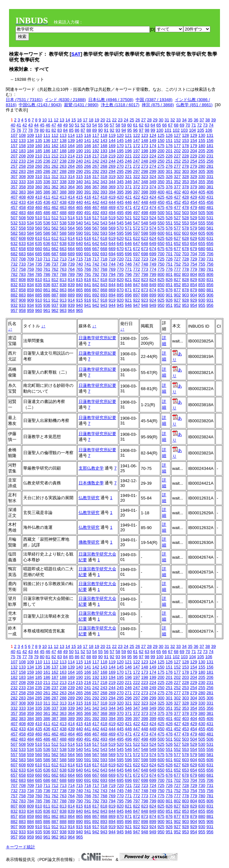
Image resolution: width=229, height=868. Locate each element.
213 (63, 156)
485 (39, 213)
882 (14, 295)
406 (210, 192)
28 (149, 120)
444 (112, 202)
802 (177, 274)
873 (145, 290)
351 (169, 182)
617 (96, 238)
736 (47, 264)
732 (14, 264)
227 (177, 156)
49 (65, 125)
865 (80, 290)
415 (80, 197)
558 (22, 228)
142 (96, 140)
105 (201, 130)
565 (80, 228)
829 (194, 280)
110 (39, 135)
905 (202, 295)
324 (153, 177)
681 (210, 249)
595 (120, 233)
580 (202, 228)
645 (120, 243)
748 (145, 264)
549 (153, 223)
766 (88, 269)
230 (202, 156)
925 (161, 300)
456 (210, 202)
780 (202, 269)
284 (31, 171)
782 (14, 274)
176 (169, 146)
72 (199, 125)
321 (129, 177)
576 (169, 228)
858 (22, 290)
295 (120, 171)
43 (30, 125)
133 (22, 140)
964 (71, 310)
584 (31, 233)
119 (112, 135)
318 (104, 177)
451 (169, 202)
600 (161, 233)
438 (63, 202)
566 (88, 228)
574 (153, 228)
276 (169, 166)
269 (112, 166)
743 (104, 264)
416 (88, 197)
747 (137, 264)
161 (47, 146)
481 (210, 207)
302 (177, 171)
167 (96, 146)
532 (14, 223)
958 (22, 310)
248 (145, 161)
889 (71, 295)
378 (186, 187)
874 (153, 290)
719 (112, 259)
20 (103, 120)
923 (145, 300)
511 (47, 218)
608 (22, 238)
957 (14, 310)
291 (88, 171)
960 (39, 310)
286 (47, 171)
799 (153, 274)
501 (169, 213)
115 (80, 135)
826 (169, 280)
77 (24, 130)
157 (14, 146)
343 (104, 182)
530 (202, 218)
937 (55, 305)
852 (177, 285)
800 (161, 274)
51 (77, 125)
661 (47, 249)
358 (22, 187)
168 (104, 146)
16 (79, 120)
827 (177, 280)
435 (39, 202)
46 (48, 125)
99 (153, 130)
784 (31, 274)
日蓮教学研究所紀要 (97, 338)
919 (112, 300)
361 (47, 187)
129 (194, 135)
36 (196, 120)
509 (31, 218)
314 (71, 177)
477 (177, 207)
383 (22, 192)
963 (63, 310)
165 (80, 146)
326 (169, 177)
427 (177, 197)
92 (112, 130)
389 (71, 192)
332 (14, 182)
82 (54, 130)
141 (88, 140)
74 (211, 125)
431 (210, 197)
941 (88, 305)
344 (112, 182)
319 (112, 177)
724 (153, 259)
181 (210, 146)
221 (129, 156)
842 (96, 285)
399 (153, 192)
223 (145, 156)
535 (39, 223)
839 (71, 285)
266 (88, 166)
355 (202, 182)
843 (104, 285)
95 (129, 130)
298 (145, 171)
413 (63, 197)
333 (22, 182)
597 (137, 233)
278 (186, 166)
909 (31, 300)
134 (31, 140)
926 (169, 300)
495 (120, 213)
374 (153, 187)
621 (129, 238)
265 (80, 166)
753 (186, 264)
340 (80, 182)
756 (210, 264)
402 (177, 192)
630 (202, 238)
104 (193, 130)
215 (80, 156)
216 (88, 156)
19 (97, 120)
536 (47, 223)
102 (176, 130)
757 (14, 269)
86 (77, 130)
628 (186, 238)
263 (63, 166)
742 (96, 264)
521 (129, 218)
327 (177, 177)
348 (145, 182)
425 (161, 197)
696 (129, 254)
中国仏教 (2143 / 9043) (40, 105)
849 (153, 285)
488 (63, 213)
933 (22, 305)
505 (202, 213)
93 (118, 130)
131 (210, 135)
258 (22, 166)
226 (169, 156)
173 (145, 146)
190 (80, 151)
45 (42, 125)
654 (194, 243)
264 (71, 166)
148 (145, 140)
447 (137, 202)
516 (88, 218)
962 (55, 310)
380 (202, 187)
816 (88, 280)
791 (88, 274)
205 (202, 151)
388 (63, 192)
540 (80, 223)
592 (96, 233)
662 (55, 249)
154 (194, 140)
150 (161, 140)
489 (71, 213)
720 (120, 259)
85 (71, 130)
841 (88, 285)
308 (22, 177)
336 (47, 182)
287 (55, 171)
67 (170, 125)
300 (161, 171)
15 (73, 120)
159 (31, 146)
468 (104, 207)
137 (55, 140)
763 (63, 269)
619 (112, 238)
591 (88, 233)
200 (161, 151)
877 (177, 290)
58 (118, 125)
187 (55, 151)
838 (63, 285)
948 (145, 305)
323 (145, 177)
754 (194, 264)
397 (137, 192)
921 (129, 300)
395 (120, 192)
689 (71, 254)
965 (80, 310)
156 (210, 140)
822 (137, 280)
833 (22, 285)
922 (137, 300)
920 (120, 300)
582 (14, 233)
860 (39, 290)
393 (104, 192)
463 (63, 207)
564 (71, 228)
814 (71, 280)
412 (55, 197)
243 (104, 161)
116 (88, 135)
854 (194, 285)
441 (88, 202)
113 (63, 135)
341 (88, 182)
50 (71, 125)
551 (169, 223)
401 (169, 192)
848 (145, 285)
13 (62, 120)
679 (194, 249)
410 (39, 197)
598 (145, 233)
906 (210, 295)
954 (194, 305)
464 (71, 207)
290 (80, 171)
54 (94, 125)
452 (177, 202)
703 (186, 254)
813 (63, 280)
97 (141, 130)
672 (137, 249)
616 (88, 238)
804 (194, 274)
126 (169, 135)
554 (194, 223)
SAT (76, 54)
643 (104, 243)
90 (100, 130)
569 (112, 228)
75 (13, 130)
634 (31, 243)
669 (112, 249)
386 (47, 192)
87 (83, 130)
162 (55, 146)
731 (210, 259)
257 (14, 166)
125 (161, 135)
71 (194, 125)
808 (22, 280)
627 (177, 238)
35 (190, 120)
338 (63, 182)
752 (177, 264)
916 (88, 300)
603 (186, 233)
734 (31, 264)
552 (177, 223)
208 (22, 156)
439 (71, 202)
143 (104, 140)
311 (47, 177)
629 (194, 238)
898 (145, 295)
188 (63, 151)
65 (158, 125)
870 (120, 290)
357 (14, 187)
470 (120, 207)
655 (202, 243)
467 (96, 207)
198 (145, 151)
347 (137, 182)
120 (120, 135)
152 (177, 140)
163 (63, 146)
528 (186, 218)
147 (137, 140)
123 (145, 135)
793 (104, 274)
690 (80, 254)
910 (39, 300)
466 (88, 207)
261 (47, 166)
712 (55, 259)
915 (80, 300)
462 (55, 207)
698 (145, 254)
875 (161, 290)
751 (169, 264)
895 (120, 295)
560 (39, 228)
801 (169, 274)
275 (161, 166)
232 (14, 161)
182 (14, 151)
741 (88, 264)
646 (129, 243)
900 (161, 295)
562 (55, 228)
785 (39, 274)
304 (194, 171)
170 (120, 146)
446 (129, 202)
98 (147, 130)
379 (194, 187)
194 (112, 151)
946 (129, 305)
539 (71, 223)
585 (39, 233)
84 (65, 130)
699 (153, 254)
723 (145, 259)
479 (194, 207)
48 (60, 125)
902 (177, 295)
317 (96, 177)
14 (68, 120)
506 (210, 213)
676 (169, 249)
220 (120, 156)
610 (39, 238)
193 (104, 151)
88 (89, 130)
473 (145, 207)
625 (161, 238)
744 (112, 264)
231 (210, 156)
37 (202, 120)
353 (186, 182)
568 (104, 228)
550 (161, 223)
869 (112, 290)
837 (55, 285)
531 (210, 218)
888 (63, 295)
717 (96, 259)
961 (47, 310)
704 (194, 254)
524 (153, 218)
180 (202, 146)
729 (194, 259)
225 (161, 156)
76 (19, 130)
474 (153, 207)
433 (22, 202)
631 (210, 238)
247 (137, 161)
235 (39, 161)
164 (71, 146)
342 (96, 182)
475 (161, 207)
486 (47, 213)
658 (22, 249)
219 (112, 156)
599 (153, 233)
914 (71, 300)
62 (141, 125)
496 (129, 213)
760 (39, 269)
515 (80, 218)
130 (202, 135)
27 (143, 120)
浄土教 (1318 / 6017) (120, 105)
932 (14, 305)
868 (104, 290)
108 (22, 135)
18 (91, 120)
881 (210, 290)
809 (31, 280)
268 (104, 166)
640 (80, 243)
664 (71, 249)
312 (55, 177)
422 (137, 197)
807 (14, 280)
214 (71, 156)
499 (153, 213)
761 (47, 269)
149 (153, 140)
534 (31, 223)
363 (63, 187)
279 (194, 166)
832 (14, 285)
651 (169, 243)
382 (14, 192)
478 (186, 207)
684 (31, 254)
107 (14, 135)
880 (202, 290)
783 (22, 274)
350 (161, 182)
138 (63, 140)
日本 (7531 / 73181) (24, 100)
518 (104, 218)
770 (120, 269)
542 (96, 223)
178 (186, 146)
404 (194, 192)
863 (63, 290)
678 (186, 249)
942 (96, 305)
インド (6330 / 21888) (65, 100)
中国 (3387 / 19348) (154, 100)
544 (112, 223)
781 (210, 269)
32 (173, 120)
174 (153, 146)
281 (210, 166)
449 (153, 202)
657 (14, 249)
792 (96, 274)
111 (47, 135)
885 (39, 295)
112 (55, 135)
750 (161, 264)
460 (39, 207)
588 (63, 233)
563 (63, 228)
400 (161, 192)
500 (161, 213)
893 (104, 295)
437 (55, 202)
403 (186, 192)
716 (88, 259)
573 (145, 228)
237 (55, 161)
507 (14, 218)
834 (31, 285)
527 (177, 218)
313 (63, 177)
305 (202, 171)
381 (210, 187)
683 (22, 254)
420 (120, 197)
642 (96, 243)
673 (145, 249)
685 (39, 254)
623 (145, 238)
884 (31, 295)
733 (22, 264)
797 (137, 274)
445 (120, 202)
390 (80, 192)
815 (80, 280)
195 (120, 151)
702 (177, 254)
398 (145, 192)
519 (112, 218)
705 (202, 254)
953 (186, 305)
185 (39, 151)
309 (31, 177)
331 (210, 177)
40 (13, 125)
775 (161, 269)
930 (202, 300)
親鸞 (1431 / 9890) (81, 105)
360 (39, 187)
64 (153, 125)
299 (153, 171)
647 (137, 243)
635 (39, 243)
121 (129, 135)
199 (153, 151)
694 (112, 254)
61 (135, 125)
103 (184, 130)
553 (186, 223)
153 (186, 140)
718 (104, 259)
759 (31, 269)
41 (19, 125)
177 (177, 146)
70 (188, 125)
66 (164, 125)
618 (104, 238)
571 (129, 228)
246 (129, 161)
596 (129, 233)
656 (210, 243)
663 (63, 249)
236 (47, 161)
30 (161, 120)
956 (210, 305)
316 (88, 177)
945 (120, 305)
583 (22, 233)
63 (147, 125)
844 (112, 285)
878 (186, 290)
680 (202, 249)
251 (169, 161)
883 (22, 295)
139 (71, 140)
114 (71, 135)
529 (194, 218)
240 (80, 161)
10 (44, 120)
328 (186, 177)
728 (186, 259)
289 (71, 171)
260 (39, 166)
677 (177, 249)
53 (89, 125)
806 (210, 274)
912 (55, 300)
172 (137, 146)
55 (100, 125)
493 (104, 213)
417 (96, 197)
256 (210, 161)
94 (124, 130)
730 (202, 259)
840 (80, 285)
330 (202, 177)
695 (120, 254)
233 (22, 161)
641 (88, 243)
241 (88, 161)
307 (14, 177)
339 (71, 182)
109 (31, 135)
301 (169, 171)
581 (210, 228)
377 (177, 187)
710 (39, 259)
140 (80, 140)
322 (137, 177)
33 (178, 120)
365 (80, 187)
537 (55, 223)
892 (96, 295)
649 (153, 243)
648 (145, 243)
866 (88, 290)
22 (114, 120)
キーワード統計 (20, 847)
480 (202, 207)
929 (194, 300)
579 (194, 228)
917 (96, 300)
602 (177, 233)
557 (14, 228)
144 (112, 140)
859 (31, 290)
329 (194, 177)
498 (145, 213)
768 (104, 269)
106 (209, 130)
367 (96, 187)
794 (112, 274)
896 (129, 295)
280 (202, 166)
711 (47, 259)
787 (55, 274)
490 (80, 213)
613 (63, 238)
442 (96, 202)
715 (80, 259)
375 (161, 187)
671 (129, 249)
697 (137, 254)
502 (177, 213)
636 (47, 243)
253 (186, 161)
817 (96, 280)
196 (129, 151)
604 (194, 233)
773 (145, 269)
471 (129, 207)
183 (22, 151)
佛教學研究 (89, 542)
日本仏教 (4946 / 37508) (111, 100)
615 (80, 238)
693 (104, 254)
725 (161, 259)
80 (42, 130)
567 (96, 228)
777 (177, 269)
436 (47, 202)
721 (129, 259)
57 (112, 125)
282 (14, 171)
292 (96, 171)
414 (71, 197)
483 (22, 213)
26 (138, 120)
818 (104, 280)
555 (202, 223)
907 (14, 300)
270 (120, 166)
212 (55, 156)
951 (169, 305)
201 (169, 151)
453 (186, 202)
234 (31, 161)
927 (177, 300)
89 (94, 130)
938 (63, 305)
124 (153, 135)
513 (63, 218)
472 (137, 207)
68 (176, 125)
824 (153, 280)
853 (186, 285)
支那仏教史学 (91, 468)
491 (88, 213)
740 (80, 264)
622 (137, 238)
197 (137, 151)
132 (14, 140)
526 (169, 218)
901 (169, 295)
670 (120, 249)
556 (210, 223)
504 (194, 213)
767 (96, 269)
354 (194, 182)
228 (186, 156)
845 (120, 285)
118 (104, 135)
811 (47, 280)
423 (145, 197)
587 (55, 233)
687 (55, 254)
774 (153, 269)
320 (120, 177)
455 (202, 202)
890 (80, 295)
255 (202, 161)
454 (194, 202)
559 (31, 228)
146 (129, 140)
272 (137, 166)
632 (14, 243)
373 (145, 187)
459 (31, 207)
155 (202, 140)
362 (55, 187)
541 (88, 223)
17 (85, 120)
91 (106, 130)
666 (88, 249)
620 (120, 238)
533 (22, 223)
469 (112, 207)
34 (184, 120)
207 (14, 156)
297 (137, 171)
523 (145, 218)
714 (71, 259)
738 (63, 264)
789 (71, 274)
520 (120, 218)
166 (88, 146)
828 (186, 280)
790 (80, 274)
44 (36, 125)
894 (112, 295)
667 (96, 249)
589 (71, 233)
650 (161, 243)
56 (106, 125)
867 (96, 290)
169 (112, 146)
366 (88, 187)
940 (80, 305)
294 (112, 171)
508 (22, 218)
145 (120, 140)
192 (96, 151)
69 (182, 125)
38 (207, 120)
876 (169, 290)
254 (194, 161)
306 (210, 171)
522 (137, 218)
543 (104, 223)
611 (47, 238)
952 (177, 305)
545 (120, 223)
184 (31, 151)
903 (186, 295)
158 (22, 146)
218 (104, 156)
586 (47, 233)
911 (47, 300)
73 (205, 125)
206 (210, 151)
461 (47, 207)
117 (96, 135)
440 (80, 202)
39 (213, 120)
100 (160, 130)
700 (161, 254)
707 (14, 259)
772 (137, 269)
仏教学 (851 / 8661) (194, 105)
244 (112, 161)
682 (14, 254)
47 (54, 125)
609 (31, 238)
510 (39, 218)
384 (31, 192)
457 (14, 207)
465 (80, 207)
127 (177, 135)
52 (83, 125)
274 (153, 166)
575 (161, 228)
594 (112, 233)
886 (47, 295)
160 (39, 146)
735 (39, 264)
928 (186, 300)
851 (169, 285)
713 (63, 259)
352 (177, 182)
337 (55, 182)
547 (137, 223)
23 (120, 120)
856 (210, 285)
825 (161, 280)
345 (120, 182)
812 (55, 280)
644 (112, 243)
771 (129, 269)
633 (22, 243)
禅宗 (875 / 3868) (158, 105)
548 (145, 223)
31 (167, 120)
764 (71, 269)
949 (153, 305)
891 (88, 295)
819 (112, 280)
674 (153, 249)
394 (112, 192)
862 (55, 290)
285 (39, 171)
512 (55, 218)
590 (80, 233)
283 (22, 171)
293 (104, 171)
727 (177, 259)
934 (31, 305)
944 (112, 305)
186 (47, 151)
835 (39, 285)
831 (210, 280)
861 (47, 290)
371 (129, 187)
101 (168, 130)
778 (186, 269)
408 (22, 197)
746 (129, 264)
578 (186, 228)
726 (169, 259)
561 (47, 228)
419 (112, 197)
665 (80, 249)
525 (161, 218)
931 (210, 300)
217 (96, 156)
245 (120, 161)
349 (153, 182)
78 (30, 130)
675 (161, 249)
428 (186, 197)
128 (186, 135)
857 (14, 290)
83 (60, 130)
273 (145, 166)
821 (129, 280)
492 (96, 213)
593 (104, 233)
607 (14, 238)
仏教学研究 (89, 498)
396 (129, 192)
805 (202, 274)
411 (47, 197)
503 (186, 213)
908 (22, 300)
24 (126, 120)
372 (137, 187)
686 (47, 254)
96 (135, 130)
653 (186, 243)
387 (55, 192)
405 (202, 192)
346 (129, 182)
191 (88, 151)
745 (120, 264)
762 (55, 269)
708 (22, 259)
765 (80, 269)
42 (24, 125)
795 (120, 274)
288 (63, 171)
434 (31, 202)
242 (96, 161)
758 (22, 269)
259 (31, 166)
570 (120, 228)
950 (161, 305)
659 (31, 249)
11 (50, 120)
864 (71, 290)
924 (153, 300)
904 (194, 295)
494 (112, 213)
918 (104, 300)
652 (177, 243)
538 (63, 223)
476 (169, 207)
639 (71, 243)
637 (55, 243)
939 (71, 305)
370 (120, 187)
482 (14, 213)
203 (186, 151)
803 (186, 274)
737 (55, 264)
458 (22, 207)
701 (169, 254)
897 (137, 295)
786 (47, 274)
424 (153, 197)
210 (39, 156)
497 (137, 213)
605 (202, 233)
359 (31, 187)
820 (120, 280)
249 (153, 161)
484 (31, 213)
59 (124, 125)
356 (210, 182)
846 (129, 285)
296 (129, 171)
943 (104, 305)
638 (63, 243)
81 (48, 130)
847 (137, 285)
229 (194, 156)
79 (36, 130)
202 (177, 151)
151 (169, 140)
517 (96, 218)
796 (129, 274)
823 (145, 280)
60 (129, 125)
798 (145, 274)
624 (153, 238)
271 (129, 166)
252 (177, 161)
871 (129, 290)
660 (39, 249)
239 (71, 161)
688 (63, 254)
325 (161, 177)
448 (145, 202)
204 (194, 151)
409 (31, 197)
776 (169, 269)
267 (96, 166)
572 (137, 228)
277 (177, 166)
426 (169, 197)
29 (155, 120)
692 (96, 254)
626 (169, 238)
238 (63, 161)
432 (14, 202)
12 (56, 120)
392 (96, 192)
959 (31, 310)
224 (153, 156)
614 (71, 238)
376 (169, 187)
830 (202, 280)
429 (194, 197)
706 (210, 254)
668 (104, 249)
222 (137, 156)
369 (112, 187)
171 (129, 146)
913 (63, 300)
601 (169, 233)
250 (161, 161)
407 (14, 197)
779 (194, 269)
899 (153, 295)
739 (71, 264)
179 (194, 146)
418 (104, 197)
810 (39, 280)
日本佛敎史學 (91, 483)
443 (104, 202)
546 (129, 223)
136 (47, 140)
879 (194, 290)
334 (31, 182)
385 (39, 192)
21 (109, 120)
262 (55, 166)
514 (71, 218)
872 (137, 290)
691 (88, 254)
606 (210, 233)
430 (202, 197)
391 (88, 192)
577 (177, 228)
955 (202, 305)
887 (55, 295)
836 (47, 285)
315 (80, 177)
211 (47, 156)
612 (55, 238)
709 (31, 259)
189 (71, 151)
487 (55, 213)
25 (132, 120)
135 (39, 140)
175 (161, 146)
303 (186, 171)
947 (137, 305)
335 (39, 182)
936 (47, 305)
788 (63, 274)
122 (137, 135)
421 (129, 197)
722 (137, 259)
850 (161, 285)
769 (112, 269)
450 (161, 202)
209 (31, 156)
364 (71, 187)
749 (153, 264)
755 (202, 264)
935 (39, 305)
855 (202, 285)
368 (104, 187)
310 (39, 177)
